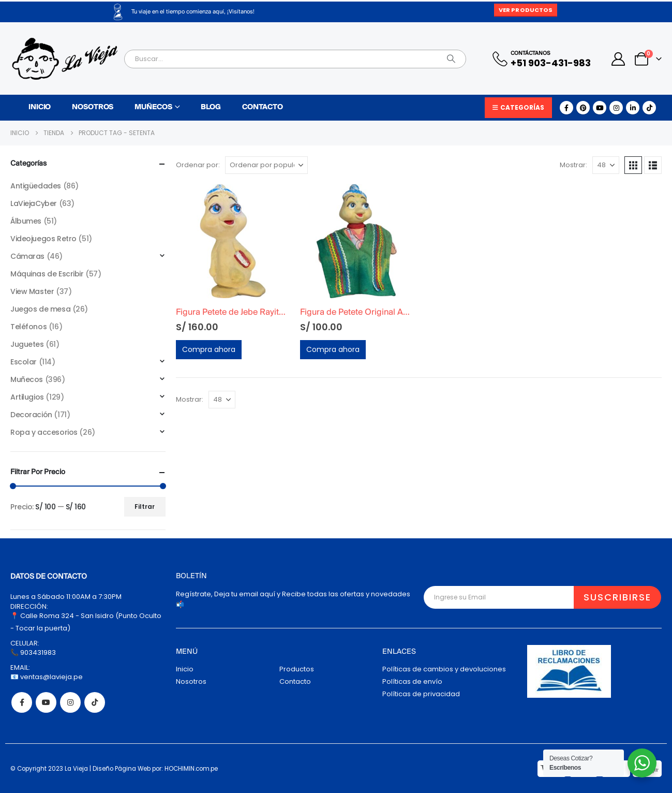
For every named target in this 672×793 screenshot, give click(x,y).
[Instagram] (616, 108)
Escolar (24, 362)
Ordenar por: (198, 165)
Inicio (40, 107)
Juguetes (27, 344)
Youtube (46, 702)
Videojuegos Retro (43, 239)
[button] (633, 165)
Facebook (22, 702)
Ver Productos (526, 10)
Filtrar (145, 506)
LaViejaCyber (34, 203)
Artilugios (27, 397)
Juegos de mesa (40, 309)
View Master (32, 291)
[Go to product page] (233, 241)
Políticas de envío (412, 681)
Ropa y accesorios (44, 432)
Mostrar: (573, 165)
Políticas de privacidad (421, 694)
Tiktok (95, 702)
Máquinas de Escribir (47, 274)
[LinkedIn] (633, 108)
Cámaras (27, 256)
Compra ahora (209, 349)
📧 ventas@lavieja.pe (47, 677)
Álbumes (26, 221)
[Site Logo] (65, 59)
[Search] (451, 59)
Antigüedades (36, 186)
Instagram (70, 702)
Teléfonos (28, 327)
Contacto (263, 107)
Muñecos (153, 107)
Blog (211, 107)
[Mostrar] (606, 165)
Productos (297, 669)
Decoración (31, 415)
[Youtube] (600, 108)
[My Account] (618, 59)
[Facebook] (566, 108)
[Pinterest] (583, 108)
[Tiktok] (649, 108)
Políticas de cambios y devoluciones (444, 669)
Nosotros (93, 107)
